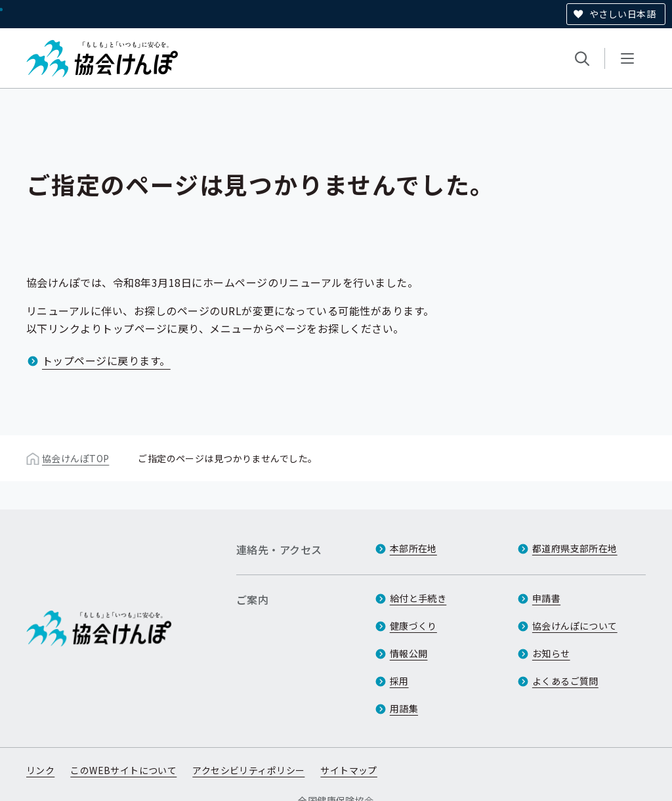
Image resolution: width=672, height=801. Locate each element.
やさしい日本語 (622, 14)
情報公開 (409, 653)
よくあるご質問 (565, 681)
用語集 (404, 708)
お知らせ (551, 653)
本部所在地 (413, 548)
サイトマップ (349, 770)
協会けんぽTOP (75, 458)
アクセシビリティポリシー (248, 770)
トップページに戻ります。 (106, 360)
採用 (399, 681)
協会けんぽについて (575, 626)
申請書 (546, 598)
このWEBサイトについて (123, 770)
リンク (40, 770)
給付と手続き (418, 598)
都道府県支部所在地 (575, 548)
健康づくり (413, 626)
